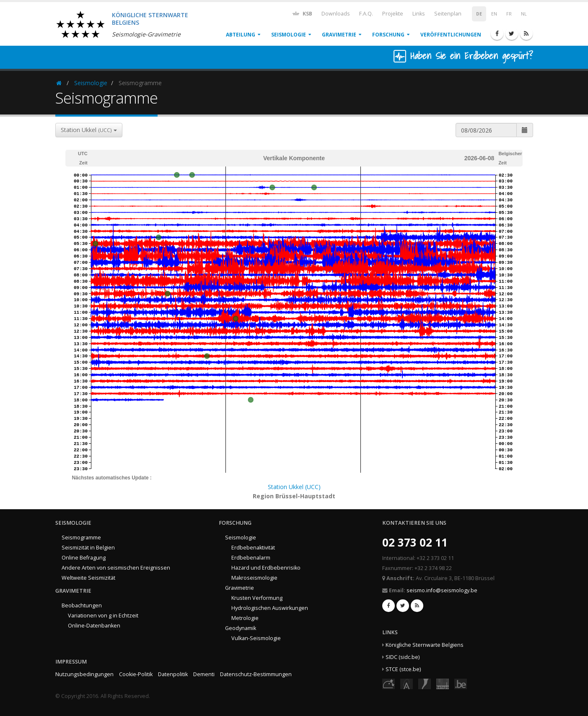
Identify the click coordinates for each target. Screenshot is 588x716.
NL (524, 14)
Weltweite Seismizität (88, 578)
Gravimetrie (339, 35)
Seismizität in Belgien (88, 548)
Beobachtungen (82, 605)
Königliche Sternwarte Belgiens (425, 645)
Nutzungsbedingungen (84, 674)
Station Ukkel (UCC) (294, 487)
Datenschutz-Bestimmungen (256, 674)
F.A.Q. (366, 14)
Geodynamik (241, 628)
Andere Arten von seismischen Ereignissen (116, 568)
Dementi (204, 674)
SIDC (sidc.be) (403, 657)
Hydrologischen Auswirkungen (270, 608)
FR (509, 14)
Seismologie (289, 35)
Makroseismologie (254, 578)
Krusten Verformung (257, 598)
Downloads (336, 14)
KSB (302, 13)
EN (494, 14)
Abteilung (241, 35)
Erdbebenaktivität (253, 548)
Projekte (393, 14)
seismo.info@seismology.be (442, 590)
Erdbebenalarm (251, 558)
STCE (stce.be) (403, 669)
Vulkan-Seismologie (256, 638)
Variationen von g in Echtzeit (103, 616)
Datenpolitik (173, 674)
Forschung (388, 35)
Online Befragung (84, 558)
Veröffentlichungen (451, 35)
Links (419, 14)
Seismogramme (81, 538)
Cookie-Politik (136, 674)
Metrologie (245, 618)
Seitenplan (448, 14)
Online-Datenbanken (94, 626)
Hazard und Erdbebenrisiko (266, 568)
